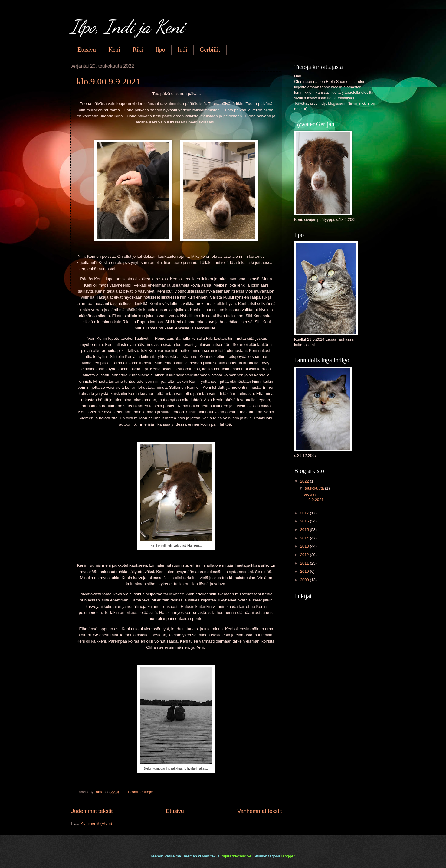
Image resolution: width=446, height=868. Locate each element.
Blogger (288, 856)
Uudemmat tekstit (91, 811)
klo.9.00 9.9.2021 (108, 81)
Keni (114, 50)
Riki (138, 50)
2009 (305, 580)
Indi (182, 50)
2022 (305, 481)
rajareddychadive (237, 856)
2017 (305, 513)
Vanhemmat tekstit (260, 811)
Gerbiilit (210, 50)
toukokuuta (315, 488)
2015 (305, 530)
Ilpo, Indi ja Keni (127, 27)
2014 (305, 538)
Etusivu (87, 50)
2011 (305, 563)
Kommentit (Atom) (97, 823)
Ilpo (160, 50)
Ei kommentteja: (140, 792)
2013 (305, 546)
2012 (305, 555)
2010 (305, 571)
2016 (305, 521)
